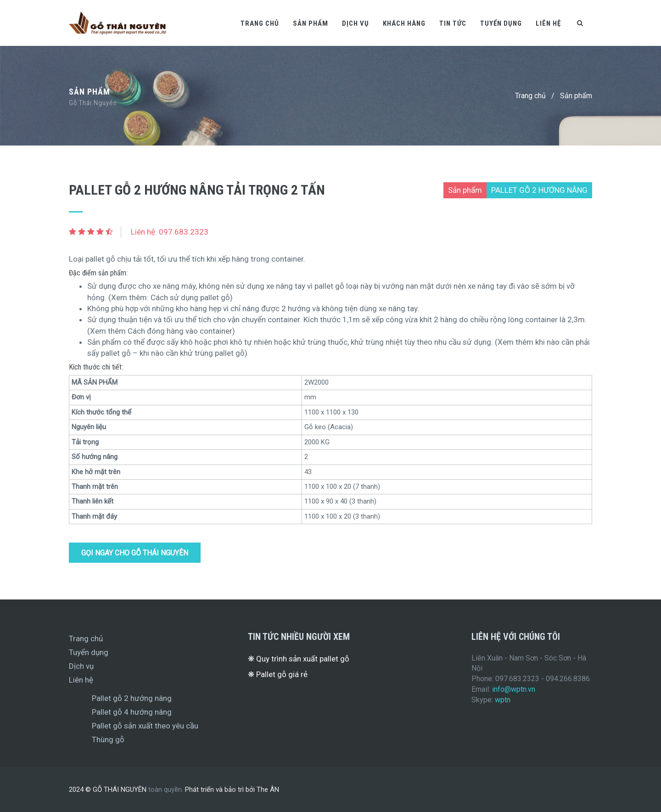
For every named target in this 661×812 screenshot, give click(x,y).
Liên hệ (548, 23)
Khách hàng (404, 23)
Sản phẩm (311, 23)
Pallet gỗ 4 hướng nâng (132, 712)
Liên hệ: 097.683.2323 (170, 232)
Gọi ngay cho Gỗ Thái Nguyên (135, 553)
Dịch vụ (356, 23)
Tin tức (453, 23)
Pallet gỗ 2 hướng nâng (132, 698)
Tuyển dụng (501, 23)
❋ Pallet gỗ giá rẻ (278, 674)
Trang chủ (260, 23)
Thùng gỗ (108, 739)
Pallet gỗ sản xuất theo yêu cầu (145, 726)
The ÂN (268, 790)
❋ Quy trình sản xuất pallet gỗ (299, 659)
